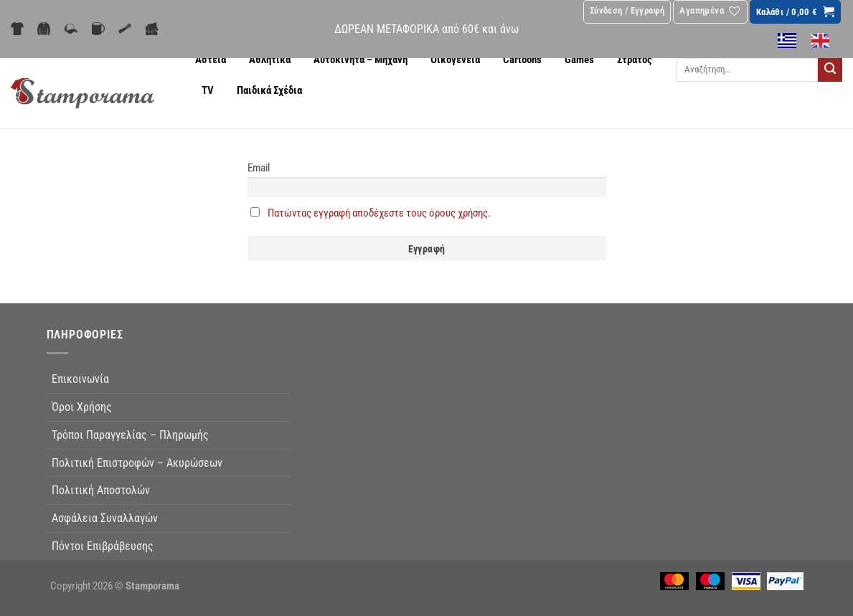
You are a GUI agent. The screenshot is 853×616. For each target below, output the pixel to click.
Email (259, 168)
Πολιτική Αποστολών (101, 490)
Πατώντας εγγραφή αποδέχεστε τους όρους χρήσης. (379, 213)
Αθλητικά (270, 60)
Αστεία (211, 60)
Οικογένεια (455, 60)
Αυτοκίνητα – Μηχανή (360, 60)
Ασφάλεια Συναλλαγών (105, 518)
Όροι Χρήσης (82, 407)
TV (208, 91)
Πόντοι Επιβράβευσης (103, 546)
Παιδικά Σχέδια (269, 91)
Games (579, 60)
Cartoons (522, 60)
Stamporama (152, 586)
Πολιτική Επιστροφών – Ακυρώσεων (137, 463)
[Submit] (830, 70)
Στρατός (635, 60)
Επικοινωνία (80, 379)
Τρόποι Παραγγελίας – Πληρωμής (130, 435)
